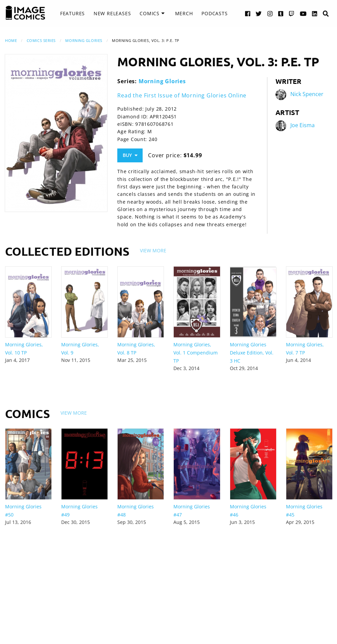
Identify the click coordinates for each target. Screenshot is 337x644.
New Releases (112, 13)
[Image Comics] (25, 13)
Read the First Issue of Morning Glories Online (182, 95)
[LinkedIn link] (315, 13)
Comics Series (41, 40)
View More (153, 250)
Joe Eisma (303, 125)
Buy (130, 155)
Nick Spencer (307, 94)
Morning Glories (84, 40)
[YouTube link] (303, 13)
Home (11, 40)
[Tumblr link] (281, 13)
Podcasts (214, 13)
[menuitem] (73, 14)
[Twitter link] (259, 13)
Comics (150, 13)
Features (73, 13)
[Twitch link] (292, 13)
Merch (184, 13)
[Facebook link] (248, 13)
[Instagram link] (270, 13)
